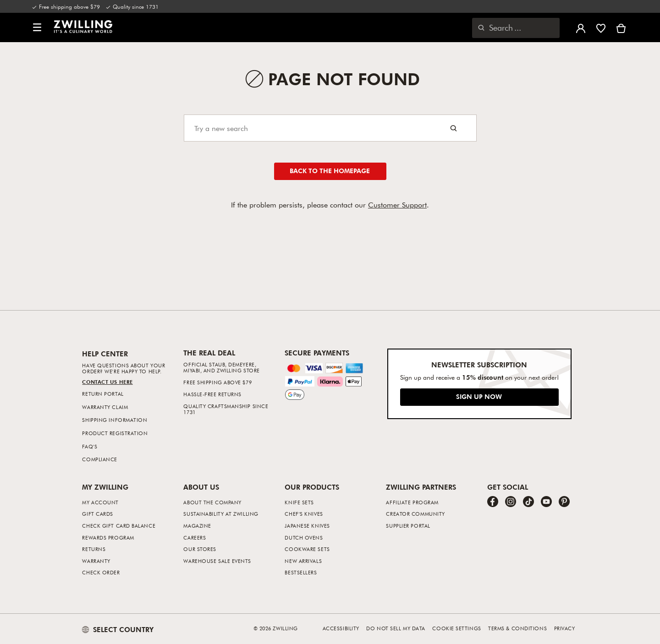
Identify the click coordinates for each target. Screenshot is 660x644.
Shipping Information (115, 420)
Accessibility (341, 628)
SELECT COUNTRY (118, 629)
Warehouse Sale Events (217, 561)
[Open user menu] (581, 27)
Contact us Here (107, 382)
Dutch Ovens (304, 538)
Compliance (100, 459)
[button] (37, 28)
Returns (94, 549)
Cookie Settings (456, 628)
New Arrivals (303, 561)
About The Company (212, 502)
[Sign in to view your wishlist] (601, 27)
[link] (83, 27)
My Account (100, 502)
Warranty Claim (105, 407)
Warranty (96, 561)
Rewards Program (108, 538)
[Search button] (454, 128)
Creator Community (415, 514)
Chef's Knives (304, 514)
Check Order (101, 572)
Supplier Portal (408, 526)
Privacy (565, 628)
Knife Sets (299, 502)
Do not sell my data (396, 628)
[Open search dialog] (516, 28)
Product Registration (115, 433)
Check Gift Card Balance (119, 526)
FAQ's (90, 446)
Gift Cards (98, 514)
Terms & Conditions (517, 628)
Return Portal (103, 394)
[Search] (330, 128)
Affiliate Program (412, 502)
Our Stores (200, 549)
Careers (195, 538)
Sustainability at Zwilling (221, 514)
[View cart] (621, 27)
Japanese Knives (307, 526)
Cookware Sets (307, 549)
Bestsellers (301, 572)
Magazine (197, 526)
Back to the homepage (330, 171)
